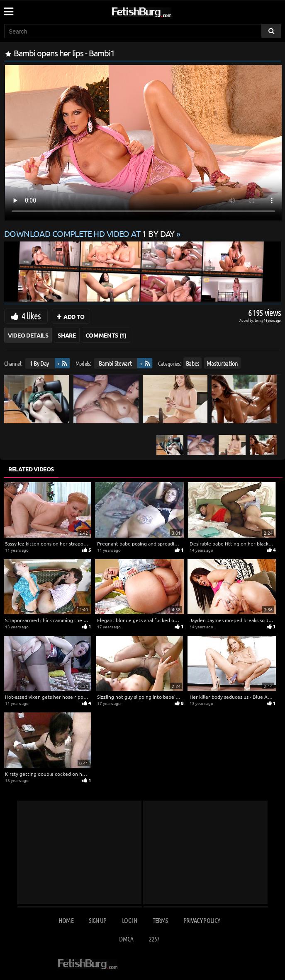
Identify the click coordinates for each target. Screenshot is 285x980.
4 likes (31, 316)
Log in (129, 920)
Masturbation (222, 363)
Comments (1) (106, 335)
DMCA (126, 939)
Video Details (28, 335)
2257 (154, 939)
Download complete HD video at (90, 233)
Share (67, 335)
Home (66, 920)
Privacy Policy (202, 920)
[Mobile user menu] (8, 9)
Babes (192, 363)
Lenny (259, 320)
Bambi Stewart (115, 363)
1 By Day (39, 363)
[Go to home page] (157, 11)
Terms (160, 920)
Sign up (97, 920)
